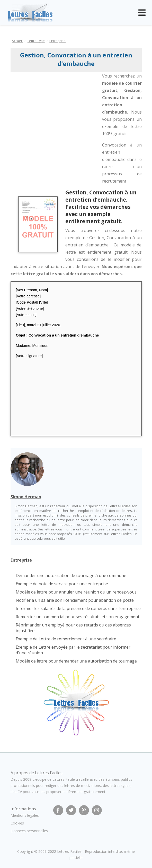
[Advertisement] (52, 107)
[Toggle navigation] (142, 13)
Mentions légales (25, 815)
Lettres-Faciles (69, 851)
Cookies (17, 823)
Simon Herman (26, 497)
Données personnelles (29, 831)
